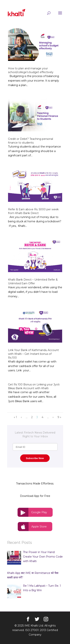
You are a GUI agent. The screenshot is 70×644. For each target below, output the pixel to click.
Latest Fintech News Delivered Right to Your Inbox (35, 434)
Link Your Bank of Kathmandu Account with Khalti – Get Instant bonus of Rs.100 (33, 354)
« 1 (15, 417)
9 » (59, 417)
